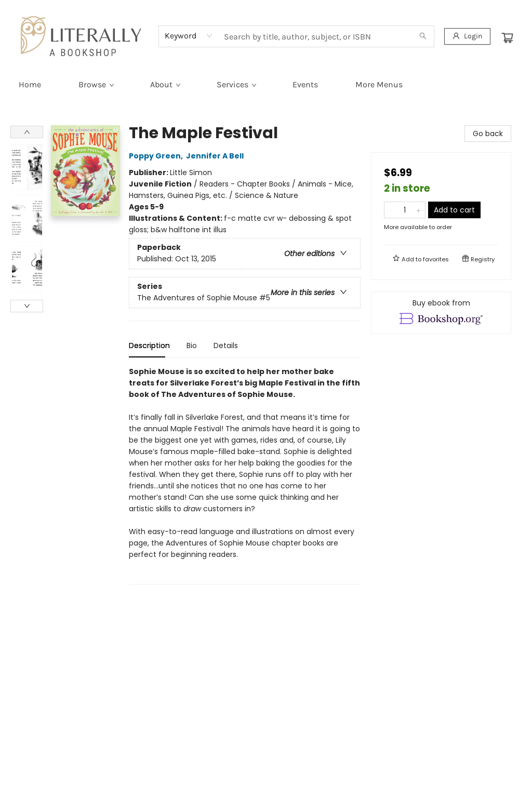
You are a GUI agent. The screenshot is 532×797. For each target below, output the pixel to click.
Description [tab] (149, 346)
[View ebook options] (441, 313)
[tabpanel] (245, 475)
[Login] (467, 36)
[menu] (266, 85)
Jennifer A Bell (216, 156)
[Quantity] (405, 210)
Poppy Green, (157, 156)
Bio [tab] (192, 346)
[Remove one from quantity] (391, 210)
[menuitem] (30, 85)
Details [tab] (226, 346)
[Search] (423, 36)
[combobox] (189, 36)
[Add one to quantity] (418, 210)
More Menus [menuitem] (379, 84)
